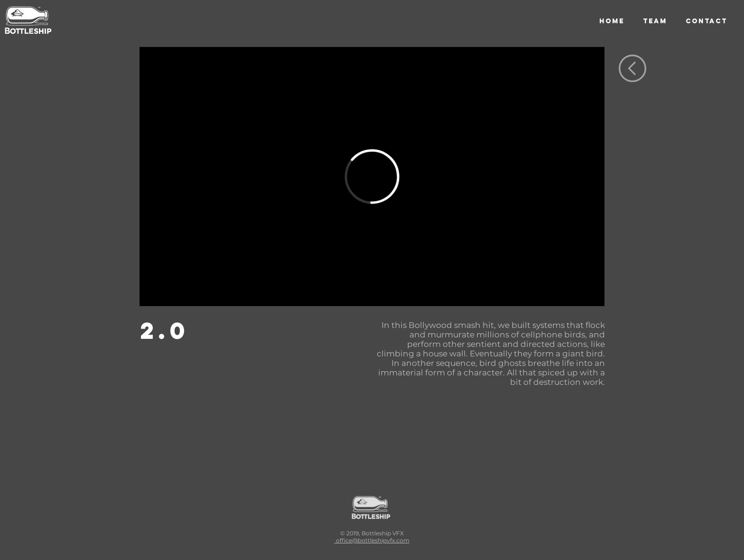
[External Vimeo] (372, 177)
